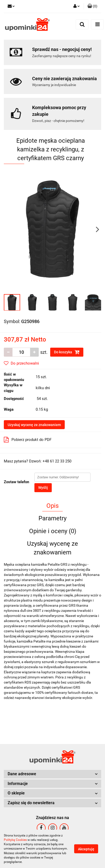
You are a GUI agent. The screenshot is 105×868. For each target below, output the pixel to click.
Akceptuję (86, 849)
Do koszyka (67, 352)
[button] (92, 6)
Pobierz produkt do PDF (28, 440)
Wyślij (43, 488)
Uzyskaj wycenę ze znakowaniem (34, 425)
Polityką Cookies (15, 840)
